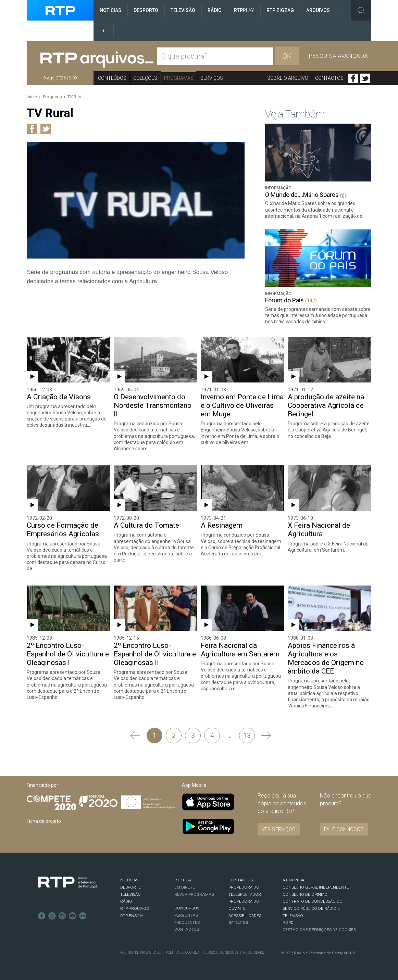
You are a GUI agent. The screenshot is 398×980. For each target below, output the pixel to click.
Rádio (215, 10)
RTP (244, 10)
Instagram (62, 916)
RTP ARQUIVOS (134, 908)
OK (287, 56)
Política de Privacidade (140, 952)
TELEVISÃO (130, 894)
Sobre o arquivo (288, 78)
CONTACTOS (241, 880)
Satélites (238, 922)
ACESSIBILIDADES (245, 916)
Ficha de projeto (44, 821)
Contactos (329, 78)
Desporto (146, 10)
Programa (52, 97)
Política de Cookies (182, 952)
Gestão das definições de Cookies (319, 930)
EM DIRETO (185, 887)
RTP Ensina (132, 916)
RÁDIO (126, 901)
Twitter (365, 78)
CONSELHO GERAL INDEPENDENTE (316, 887)
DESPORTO (131, 887)
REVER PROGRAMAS (194, 894)
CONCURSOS (187, 908)
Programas (179, 78)
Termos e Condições (221, 952)
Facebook (353, 78)
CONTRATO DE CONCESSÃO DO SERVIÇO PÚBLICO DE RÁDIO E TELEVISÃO (313, 908)
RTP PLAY (183, 880)
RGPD (288, 922)
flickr (83, 916)
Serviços (212, 78)
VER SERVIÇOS (279, 829)
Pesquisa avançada (338, 56)
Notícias (110, 10)
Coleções (145, 78)
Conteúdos (112, 78)
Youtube (73, 916)
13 (247, 736)
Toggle (361, 10)
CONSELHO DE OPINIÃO (305, 894)
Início (32, 97)
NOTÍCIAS (129, 880)
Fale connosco (344, 829)
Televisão (183, 10)
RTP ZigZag (280, 10)
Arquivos (318, 10)
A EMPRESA (293, 880)
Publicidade (254, 952)
